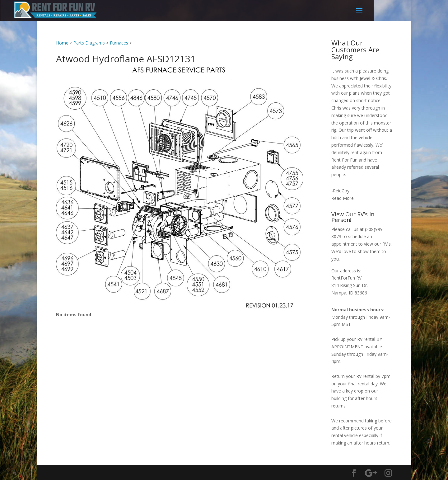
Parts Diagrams (89, 43)
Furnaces (119, 43)
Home (62, 43)
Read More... (344, 198)
